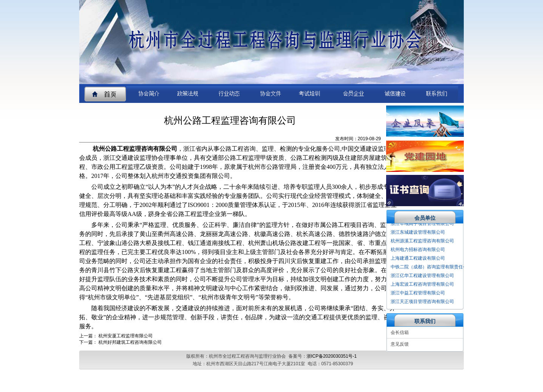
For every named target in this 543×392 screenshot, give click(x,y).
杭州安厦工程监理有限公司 (126, 336)
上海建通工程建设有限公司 (418, 259)
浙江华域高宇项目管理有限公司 (422, 224)
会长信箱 (400, 332)
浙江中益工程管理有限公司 (418, 294)
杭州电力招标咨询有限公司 (418, 250)
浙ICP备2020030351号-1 (332, 356)
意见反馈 (400, 344)
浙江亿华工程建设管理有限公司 (422, 276)
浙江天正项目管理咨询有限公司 (422, 302)
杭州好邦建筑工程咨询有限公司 (130, 342)
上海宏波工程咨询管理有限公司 (422, 285)
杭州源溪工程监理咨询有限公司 (422, 242)
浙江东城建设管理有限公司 (418, 233)
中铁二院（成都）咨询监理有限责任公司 (431, 268)
